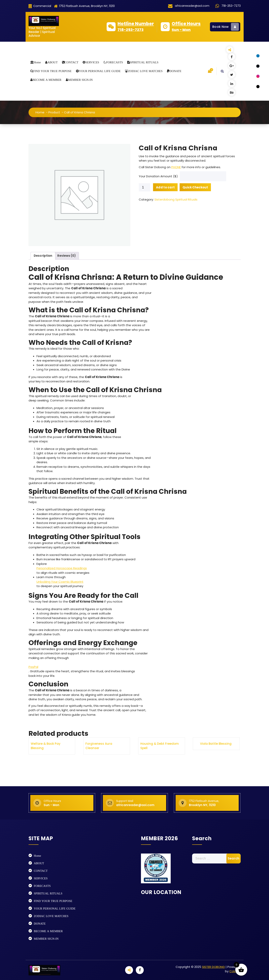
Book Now (226, 27)
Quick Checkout (195, 672)
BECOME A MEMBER (47, 80)
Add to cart (165, 672)
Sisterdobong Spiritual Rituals (176, 685)
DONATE (175, 71)
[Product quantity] (145, 673)
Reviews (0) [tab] (67, 741)
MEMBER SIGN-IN (80, 80)
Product (54, 112)
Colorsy (235, 971)
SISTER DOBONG (213, 967)
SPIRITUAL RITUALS (144, 62)
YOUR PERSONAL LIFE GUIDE (100, 71)
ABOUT (53, 62)
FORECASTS (114, 62)
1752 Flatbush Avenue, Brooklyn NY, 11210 (84, 6)
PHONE (176, 652)
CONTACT (72, 62)
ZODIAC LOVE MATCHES (145, 71)
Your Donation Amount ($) (158, 661)
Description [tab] (43, 741)
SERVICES (92, 62)
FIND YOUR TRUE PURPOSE (52, 71)
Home (37, 62)
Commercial (40, 6)
